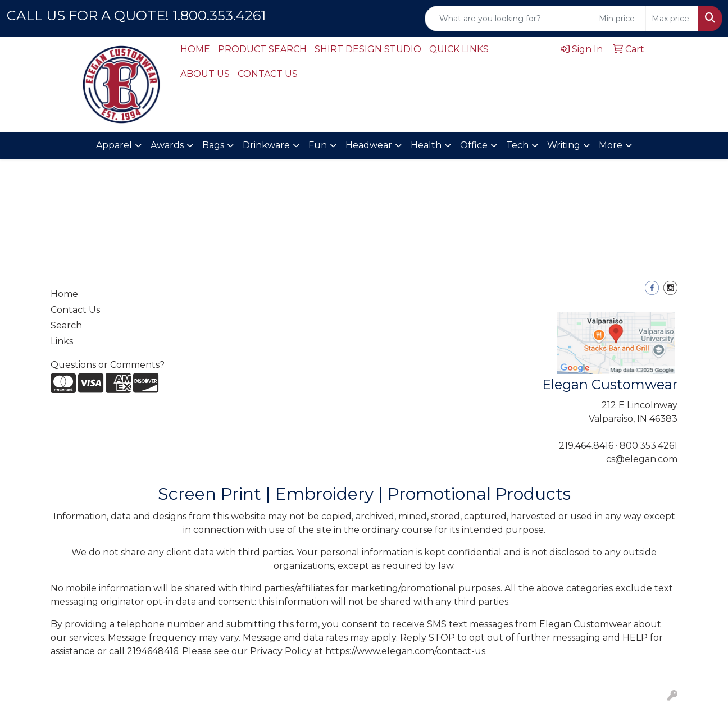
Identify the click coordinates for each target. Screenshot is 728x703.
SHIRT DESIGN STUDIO (368, 49)
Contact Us (75, 310)
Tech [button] (517, 145)
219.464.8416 (586, 446)
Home (64, 294)
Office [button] (474, 145)
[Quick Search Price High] (672, 19)
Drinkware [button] (266, 145)
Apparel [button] (114, 145)
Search (66, 325)
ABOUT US (205, 74)
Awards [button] (167, 145)
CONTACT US (268, 74)
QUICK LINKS (459, 49)
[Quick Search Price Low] (619, 19)
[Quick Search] (509, 19)
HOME (195, 49)
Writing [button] (564, 145)
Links (62, 341)
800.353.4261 (649, 446)
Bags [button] (213, 145)
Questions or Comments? (108, 365)
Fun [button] (318, 145)
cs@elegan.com (642, 459)
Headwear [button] (369, 145)
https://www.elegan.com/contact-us (405, 651)
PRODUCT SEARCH (262, 49)
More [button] (611, 145)
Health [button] (426, 145)
